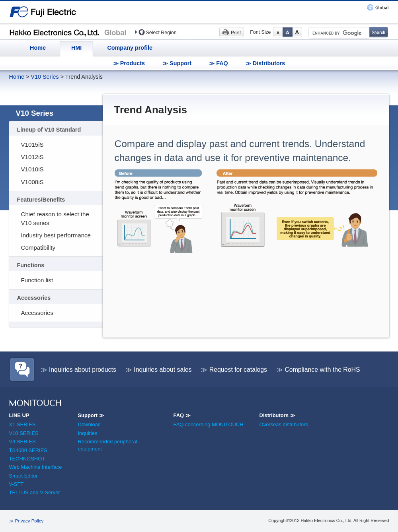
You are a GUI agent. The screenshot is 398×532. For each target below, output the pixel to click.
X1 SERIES (22, 424)
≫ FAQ (219, 63)
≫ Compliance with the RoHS (318, 370)
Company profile (130, 48)
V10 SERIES (24, 433)
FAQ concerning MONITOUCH (208, 424)
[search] (338, 33)
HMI (76, 48)
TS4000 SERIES (28, 450)
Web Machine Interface (36, 467)
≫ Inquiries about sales (159, 370)
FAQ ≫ (182, 415)
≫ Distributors (265, 63)
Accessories (37, 313)
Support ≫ (91, 415)
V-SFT (17, 484)
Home (38, 48)
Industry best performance (56, 235)
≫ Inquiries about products (79, 370)
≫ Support (177, 63)
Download (89, 424)
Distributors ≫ (277, 415)
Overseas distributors (284, 424)
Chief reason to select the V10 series (55, 218)
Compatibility (38, 248)
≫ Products (129, 63)
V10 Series (45, 77)
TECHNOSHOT (27, 459)
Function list (37, 280)
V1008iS (32, 182)
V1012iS (32, 157)
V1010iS (32, 169)
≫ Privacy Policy (26, 521)
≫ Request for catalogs (234, 370)
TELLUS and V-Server (35, 492)
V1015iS (32, 145)
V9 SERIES (22, 442)
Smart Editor (23, 476)
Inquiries (87, 433)
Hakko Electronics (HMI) (70, 32)
